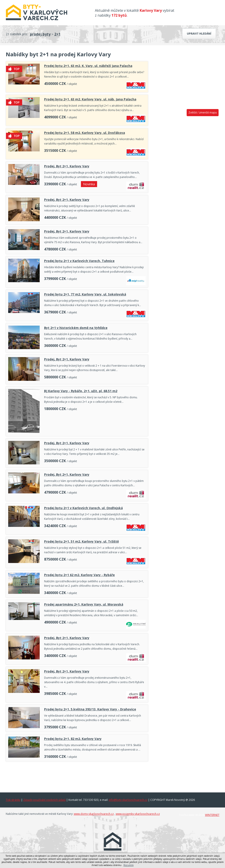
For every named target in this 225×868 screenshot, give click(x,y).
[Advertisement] (77, 776)
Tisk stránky (13, 800)
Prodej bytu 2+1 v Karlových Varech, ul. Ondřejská (83, 508)
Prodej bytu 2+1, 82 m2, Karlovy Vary (73, 739)
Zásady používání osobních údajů (44, 800)
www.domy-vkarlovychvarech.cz (94, 814)
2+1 (57, 34)
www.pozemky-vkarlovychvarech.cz (138, 814)
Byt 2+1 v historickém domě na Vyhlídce (76, 328)
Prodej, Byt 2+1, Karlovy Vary (67, 166)
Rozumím (129, 865)
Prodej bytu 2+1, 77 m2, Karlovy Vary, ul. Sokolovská (85, 294)
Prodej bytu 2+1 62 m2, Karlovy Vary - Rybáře (79, 575)
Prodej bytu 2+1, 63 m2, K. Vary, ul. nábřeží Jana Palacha (88, 66)
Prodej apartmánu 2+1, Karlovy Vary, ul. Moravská (84, 604)
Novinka (89, 184)
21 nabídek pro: (17, 34)
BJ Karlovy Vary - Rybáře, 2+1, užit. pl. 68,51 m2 (81, 391)
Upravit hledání (199, 34)
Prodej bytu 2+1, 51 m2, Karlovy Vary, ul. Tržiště (81, 541)
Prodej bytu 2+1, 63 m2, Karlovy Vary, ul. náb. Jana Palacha (90, 99)
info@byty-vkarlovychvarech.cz (128, 800)
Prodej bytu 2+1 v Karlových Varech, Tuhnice (79, 261)
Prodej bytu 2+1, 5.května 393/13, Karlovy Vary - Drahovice (90, 709)
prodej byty (40, 34)
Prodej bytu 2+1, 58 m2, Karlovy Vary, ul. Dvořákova (85, 133)
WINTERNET (212, 815)
